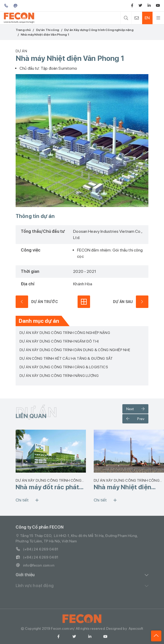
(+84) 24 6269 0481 (37, 552)
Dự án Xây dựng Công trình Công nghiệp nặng (99, 30)
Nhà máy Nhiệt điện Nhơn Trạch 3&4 (122, 487)
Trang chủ (23, 30)
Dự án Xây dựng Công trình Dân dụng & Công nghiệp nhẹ (75, 350)
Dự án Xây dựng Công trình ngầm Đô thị (59, 341)
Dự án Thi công (48, 30)
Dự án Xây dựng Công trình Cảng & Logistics (64, 367)
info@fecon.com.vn (35, 568)
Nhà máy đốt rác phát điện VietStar (47, 487)
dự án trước (37, 302)
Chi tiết (29, 500)
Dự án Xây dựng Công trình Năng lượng (59, 376)
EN (147, 18)
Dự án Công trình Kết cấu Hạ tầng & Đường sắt (66, 358)
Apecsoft (136, 631)
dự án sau (131, 302)
